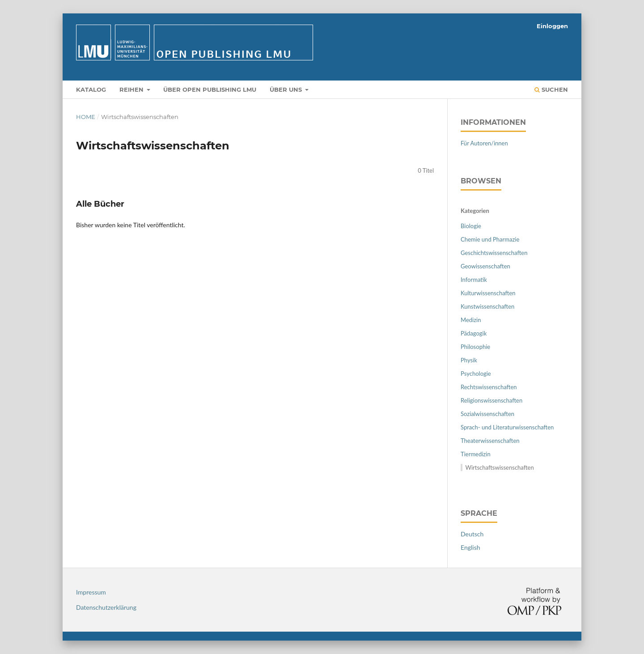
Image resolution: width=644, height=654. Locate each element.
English (470, 547)
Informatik (474, 280)
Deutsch (472, 534)
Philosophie (475, 347)
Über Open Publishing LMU (210, 89)
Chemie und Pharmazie (490, 239)
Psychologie (476, 374)
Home (86, 117)
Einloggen (552, 26)
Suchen (551, 89)
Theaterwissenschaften (490, 441)
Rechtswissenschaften (489, 387)
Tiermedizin (476, 454)
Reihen (132, 89)
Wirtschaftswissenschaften (500, 467)
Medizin (471, 320)
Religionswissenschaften (491, 400)
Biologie (471, 226)
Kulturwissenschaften (488, 293)
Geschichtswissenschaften (494, 253)
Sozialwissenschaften (487, 414)
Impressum (91, 592)
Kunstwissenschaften (487, 306)
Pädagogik (474, 333)
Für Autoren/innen (484, 143)
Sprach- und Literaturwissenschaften (507, 427)
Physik (469, 360)
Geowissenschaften (485, 266)
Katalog (91, 89)
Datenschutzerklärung (106, 607)
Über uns (287, 89)
